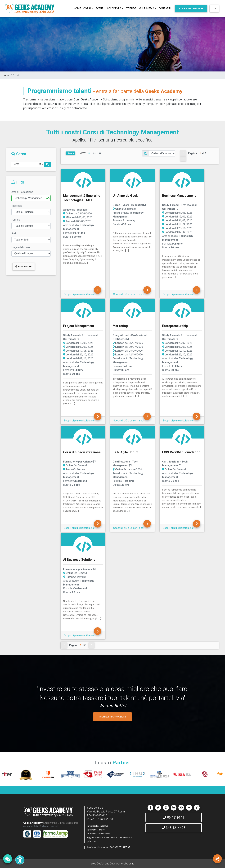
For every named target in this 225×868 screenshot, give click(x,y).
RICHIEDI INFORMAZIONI (113, 717)
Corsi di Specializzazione (82, 452)
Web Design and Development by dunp (113, 863)
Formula (16, 220)
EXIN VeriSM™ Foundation (181, 452)
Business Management (179, 196)
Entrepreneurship (175, 326)
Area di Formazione (22, 192)
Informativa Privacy (96, 830)
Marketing (120, 326)
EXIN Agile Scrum (125, 452)
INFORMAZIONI (191, 8)
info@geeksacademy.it (98, 826)
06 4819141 (174, 817)
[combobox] (28, 164)
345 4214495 (174, 828)
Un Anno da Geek (125, 196)
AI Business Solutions (79, 559)
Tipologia (17, 206)
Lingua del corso (21, 247)
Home (6, 75)
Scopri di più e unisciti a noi (79, 294)
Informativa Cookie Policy (99, 834)
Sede (14, 233)
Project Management (79, 326)
